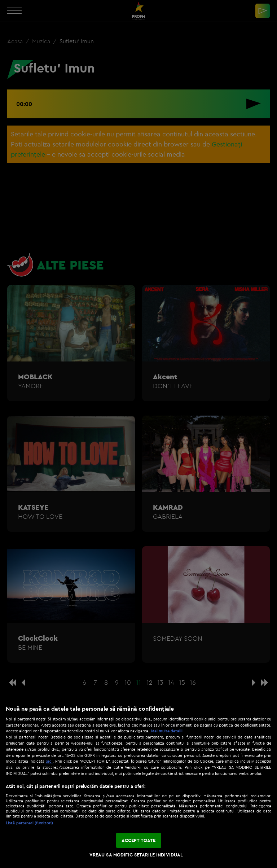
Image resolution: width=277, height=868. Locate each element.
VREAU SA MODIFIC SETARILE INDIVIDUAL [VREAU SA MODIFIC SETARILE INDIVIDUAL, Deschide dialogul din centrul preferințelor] (136, 855)
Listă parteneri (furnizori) (29, 823)
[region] (138, 783)
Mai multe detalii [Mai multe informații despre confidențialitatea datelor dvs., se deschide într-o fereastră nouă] (167, 731)
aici (49, 761)
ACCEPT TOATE (139, 840)
